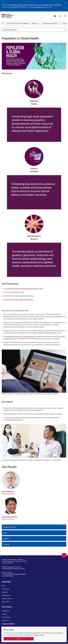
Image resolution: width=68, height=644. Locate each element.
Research (35, 23)
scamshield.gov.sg (38, 7)
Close (19, 639)
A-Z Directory (6, 617)
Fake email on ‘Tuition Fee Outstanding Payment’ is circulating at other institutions (35, 5)
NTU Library (6, 589)
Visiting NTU (6, 611)
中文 (3, 586)
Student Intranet (7, 598)
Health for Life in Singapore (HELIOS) (26, 289)
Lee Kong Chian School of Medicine (18, 23)
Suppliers (5, 592)
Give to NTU (6, 602)
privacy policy (40, 635)
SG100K (9, 289)
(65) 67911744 (9, 563)
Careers (4, 614)
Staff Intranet (6, 595)
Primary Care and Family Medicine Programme (18, 300)
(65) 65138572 (9, 576)
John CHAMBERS (7, 491)
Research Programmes (50, 23)
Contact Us (5, 620)
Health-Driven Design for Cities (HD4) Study (20, 336)
